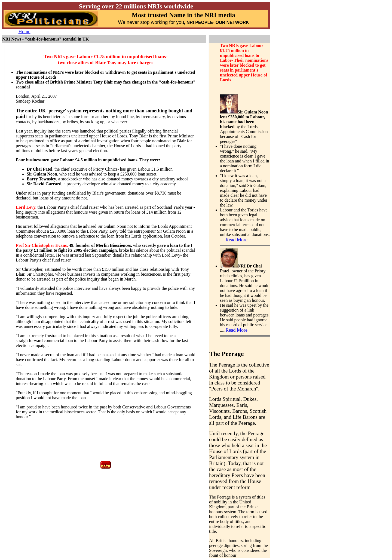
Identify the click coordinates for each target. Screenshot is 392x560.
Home (24, 32)
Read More (237, 240)
